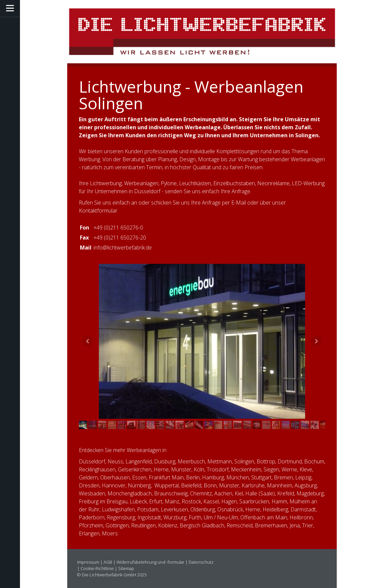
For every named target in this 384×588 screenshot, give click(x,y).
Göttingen (117, 525)
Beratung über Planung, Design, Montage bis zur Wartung (190, 159)
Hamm (279, 501)
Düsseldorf (92, 461)
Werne (289, 469)
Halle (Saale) (260, 493)
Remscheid (240, 525)
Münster (229, 485)
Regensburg (121, 517)
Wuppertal (167, 485)
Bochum (314, 461)
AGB (108, 562)
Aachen (223, 493)
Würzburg (175, 517)
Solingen (244, 461)
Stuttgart (261, 477)
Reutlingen (143, 525)
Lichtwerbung (106, 183)
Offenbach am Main (264, 517)
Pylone (169, 183)
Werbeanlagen (141, 183)
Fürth (195, 517)
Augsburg (306, 485)
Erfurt (156, 501)
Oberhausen (115, 477)
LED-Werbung (308, 183)
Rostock (191, 501)
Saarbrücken (254, 501)
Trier (308, 525)
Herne (161, 469)
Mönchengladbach (130, 493)
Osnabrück (230, 509)
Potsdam (148, 509)
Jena (295, 525)
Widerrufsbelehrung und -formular (150, 562)
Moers (110, 533)
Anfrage (211, 203)
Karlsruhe (253, 485)
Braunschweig (171, 493)
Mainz (172, 501)
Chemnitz (201, 493)
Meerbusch (191, 461)
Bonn (210, 485)
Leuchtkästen (195, 183)
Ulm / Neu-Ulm (221, 517)
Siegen (271, 469)
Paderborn (92, 517)
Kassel (211, 501)
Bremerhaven (271, 525)
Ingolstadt (149, 517)
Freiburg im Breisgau (103, 501)
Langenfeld (139, 461)
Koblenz (168, 525)
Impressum (88, 562)
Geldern (88, 477)
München (238, 477)
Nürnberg (139, 485)
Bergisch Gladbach (202, 525)
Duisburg (165, 461)
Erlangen (89, 533)
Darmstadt (303, 509)
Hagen (229, 501)
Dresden (89, 485)
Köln (199, 469)
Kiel (239, 493)
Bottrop (266, 461)
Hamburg (213, 477)
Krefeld (286, 493)
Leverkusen (174, 509)
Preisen (254, 167)
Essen (139, 477)
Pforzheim (91, 525)
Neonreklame (273, 183)
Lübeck (138, 501)
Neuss (115, 461)
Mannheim (280, 485)
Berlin (193, 477)
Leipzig (303, 477)
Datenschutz (201, 562)
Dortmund (290, 461)
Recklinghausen (97, 469)
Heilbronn (301, 517)
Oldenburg (203, 509)
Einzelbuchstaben (234, 183)
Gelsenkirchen (135, 469)
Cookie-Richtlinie (97, 568)
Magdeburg (310, 493)
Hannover (114, 485)
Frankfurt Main (166, 477)
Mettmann (220, 461)
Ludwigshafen (118, 509)
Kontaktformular (98, 211)
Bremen (283, 477)
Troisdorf (218, 469)
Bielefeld (191, 485)
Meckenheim (246, 469)
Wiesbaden (92, 493)
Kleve (306, 469)
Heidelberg (275, 509)
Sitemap (126, 568)
